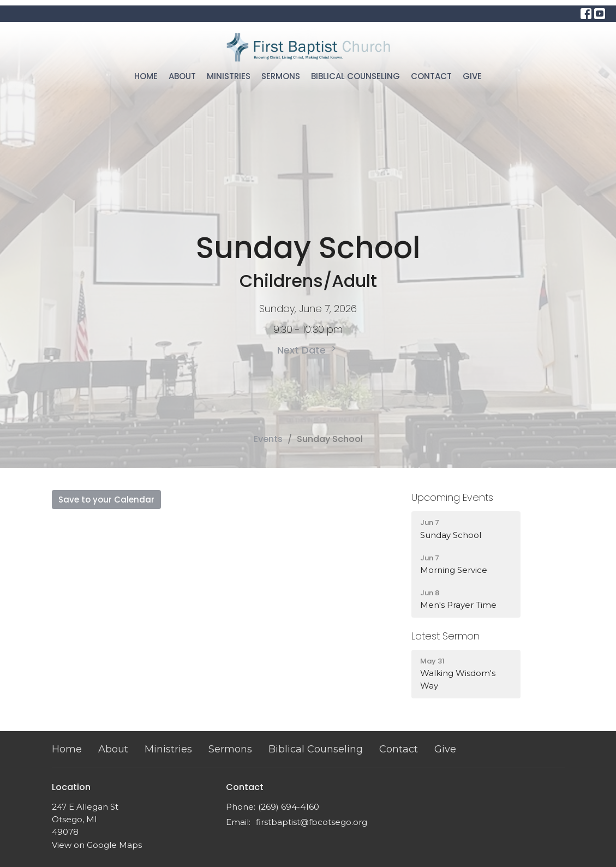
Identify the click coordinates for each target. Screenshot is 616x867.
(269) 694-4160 (289, 807)
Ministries (229, 76)
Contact (431, 76)
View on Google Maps (97, 845)
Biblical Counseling (355, 76)
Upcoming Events (452, 497)
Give (472, 76)
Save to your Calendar (106, 500)
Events (268, 439)
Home (146, 76)
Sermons (281, 76)
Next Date (308, 350)
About (182, 76)
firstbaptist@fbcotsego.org (312, 822)
